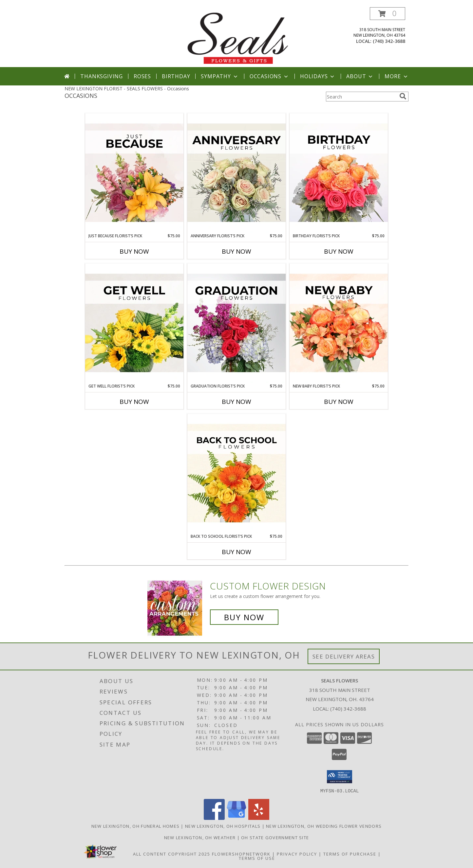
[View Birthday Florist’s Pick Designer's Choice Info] (339, 173)
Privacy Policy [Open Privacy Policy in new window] (297, 854)
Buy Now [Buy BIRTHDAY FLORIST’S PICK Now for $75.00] (339, 251)
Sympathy (220, 76)
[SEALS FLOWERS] (237, 37)
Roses (142, 76)
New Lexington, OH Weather (200, 837)
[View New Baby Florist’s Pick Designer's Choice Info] (339, 323)
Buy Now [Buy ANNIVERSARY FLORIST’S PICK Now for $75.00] (236, 251)
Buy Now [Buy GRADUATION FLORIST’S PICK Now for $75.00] (236, 402)
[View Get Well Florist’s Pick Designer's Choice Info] (134, 323)
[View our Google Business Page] (236, 818)
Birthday (176, 76)
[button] (388, 14)
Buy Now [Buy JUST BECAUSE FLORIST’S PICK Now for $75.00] (134, 251)
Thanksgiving (102, 76)
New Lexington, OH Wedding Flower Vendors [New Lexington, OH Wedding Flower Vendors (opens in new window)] (324, 826)
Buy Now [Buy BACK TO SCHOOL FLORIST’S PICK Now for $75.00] (236, 552)
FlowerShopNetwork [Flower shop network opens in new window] (241, 854)
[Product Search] (361, 97)
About (360, 76)
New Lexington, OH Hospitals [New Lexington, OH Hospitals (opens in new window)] (223, 826)
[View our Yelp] (259, 818)
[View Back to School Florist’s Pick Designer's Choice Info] (236, 474)
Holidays (318, 76)
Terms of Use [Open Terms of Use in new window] (257, 858)
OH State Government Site (275, 837)
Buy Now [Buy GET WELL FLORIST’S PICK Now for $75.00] (134, 402)
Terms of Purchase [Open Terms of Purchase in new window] (350, 854)
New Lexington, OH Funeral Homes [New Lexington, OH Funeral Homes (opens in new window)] (135, 826)
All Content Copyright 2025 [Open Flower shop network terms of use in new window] (172, 854)
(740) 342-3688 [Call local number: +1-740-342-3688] (389, 41)
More (397, 76)
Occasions (269, 76)
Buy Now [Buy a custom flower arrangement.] (244, 617)
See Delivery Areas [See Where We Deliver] (344, 656)
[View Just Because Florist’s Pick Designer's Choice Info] (134, 173)
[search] (403, 96)
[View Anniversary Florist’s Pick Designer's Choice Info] (236, 173)
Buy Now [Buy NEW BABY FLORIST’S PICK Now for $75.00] (339, 402)
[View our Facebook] (214, 818)
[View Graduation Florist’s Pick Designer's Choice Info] (236, 323)
